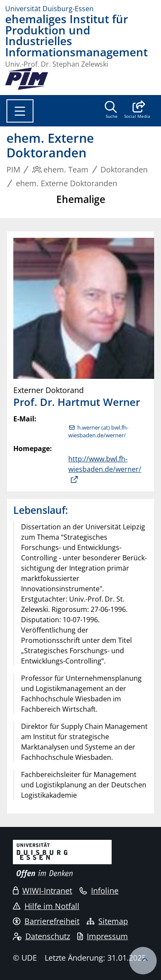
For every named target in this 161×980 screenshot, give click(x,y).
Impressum (103, 936)
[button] (137, 111)
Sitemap (107, 921)
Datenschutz (41, 936)
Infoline (99, 891)
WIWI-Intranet (43, 891)
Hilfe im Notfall (46, 906)
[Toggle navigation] (20, 111)
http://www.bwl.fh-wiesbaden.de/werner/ (105, 464)
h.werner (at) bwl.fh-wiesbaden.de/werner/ (98, 432)
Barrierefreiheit (46, 921)
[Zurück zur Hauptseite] (27, 79)
